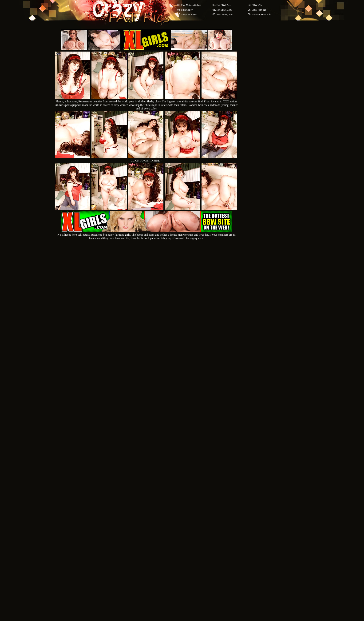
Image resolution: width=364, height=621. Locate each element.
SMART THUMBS (190, 531)
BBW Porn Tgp (259, 10)
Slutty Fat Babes (189, 14)
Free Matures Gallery (191, 5)
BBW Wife (257, 5)
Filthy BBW (187, 10)
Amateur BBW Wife (261, 14)
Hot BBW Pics (224, 5)
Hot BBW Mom (224, 10)
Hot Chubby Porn (225, 14)
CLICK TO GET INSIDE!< (146, 161)
